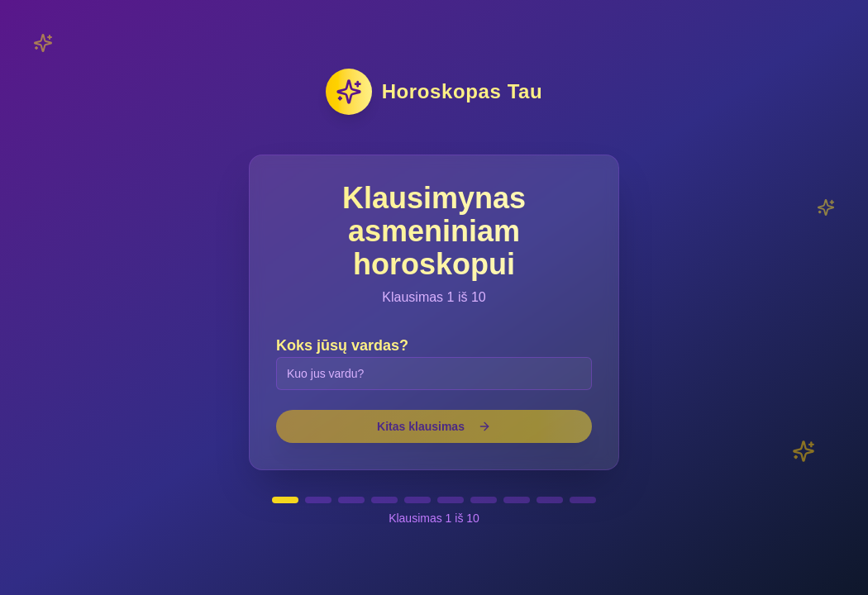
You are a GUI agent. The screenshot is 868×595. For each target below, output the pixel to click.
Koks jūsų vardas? (342, 345)
